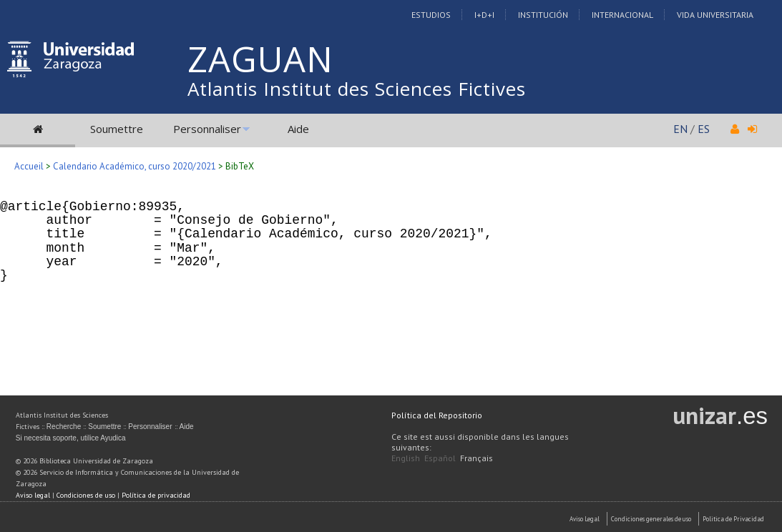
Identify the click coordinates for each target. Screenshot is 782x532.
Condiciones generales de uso (651, 519)
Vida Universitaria (715, 15)
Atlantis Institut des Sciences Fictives (357, 89)
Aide (298, 129)
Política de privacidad (156, 495)
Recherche (64, 427)
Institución (543, 15)
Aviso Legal (585, 519)
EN (680, 129)
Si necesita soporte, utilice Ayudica (71, 438)
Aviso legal (33, 495)
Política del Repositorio (437, 415)
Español (440, 458)
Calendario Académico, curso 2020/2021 (135, 166)
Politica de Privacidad (733, 519)
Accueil (29, 166)
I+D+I (484, 15)
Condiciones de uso (86, 495)
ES (704, 129)
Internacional (622, 15)
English (406, 458)
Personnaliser (207, 129)
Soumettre (117, 129)
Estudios (431, 15)
